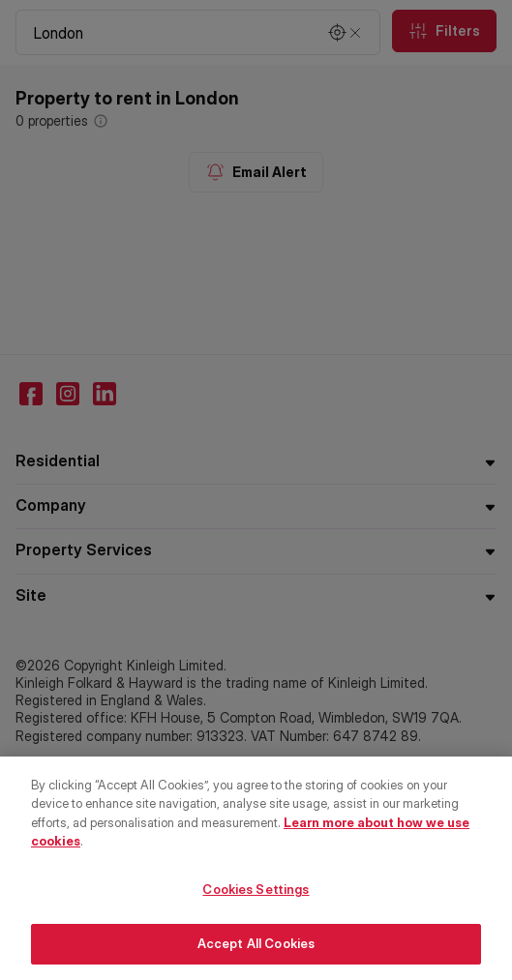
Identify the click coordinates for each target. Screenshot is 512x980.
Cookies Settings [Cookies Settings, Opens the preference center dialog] (256, 894)
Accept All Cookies (256, 949)
